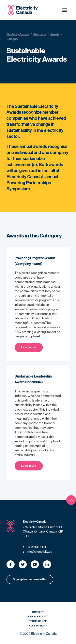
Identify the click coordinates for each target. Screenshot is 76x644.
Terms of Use (38, 621)
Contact (38, 612)
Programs (40, 34)
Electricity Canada (18, 34)
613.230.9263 (34, 547)
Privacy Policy (38, 617)
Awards (55, 34)
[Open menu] (65, 10)
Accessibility (38, 626)
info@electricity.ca (37, 552)
